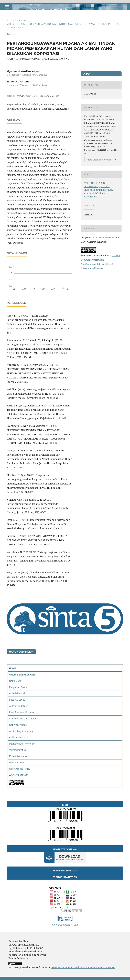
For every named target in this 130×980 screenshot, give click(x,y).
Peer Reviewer (17, 763)
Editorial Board (17, 693)
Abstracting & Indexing (21, 731)
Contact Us (15, 681)
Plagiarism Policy (18, 687)
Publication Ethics (19, 737)
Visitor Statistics (18, 750)
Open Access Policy (20, 769)
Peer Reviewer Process (21, 712)
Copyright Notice (18, 725)
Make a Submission (21, 652)
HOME (13, 668)
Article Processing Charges (23, 719)
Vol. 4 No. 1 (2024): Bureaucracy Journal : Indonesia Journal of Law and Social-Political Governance (63, 26)
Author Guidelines (19, 706)
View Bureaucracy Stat (65, 925)
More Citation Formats (99, 160)
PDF (88, 74)
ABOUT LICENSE (19, 775)
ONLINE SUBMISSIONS (22, 675)
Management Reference (22, 744)
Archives (22, 21)
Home (10, 21)
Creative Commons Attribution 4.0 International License (83, 967)
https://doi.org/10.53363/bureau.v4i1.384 (36, 96)
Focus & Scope (17, 700)
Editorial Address (18, 756)
